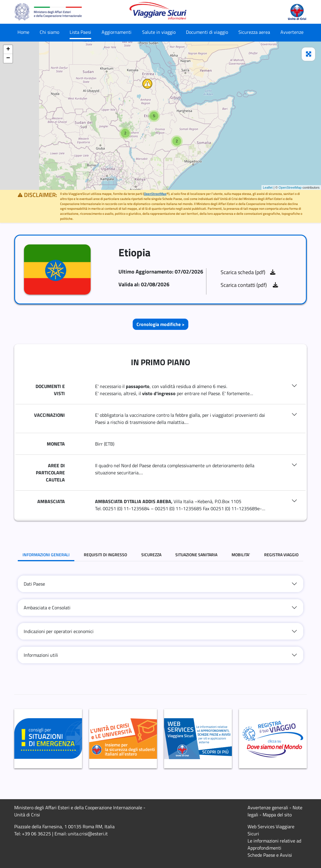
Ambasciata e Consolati (47, 608)
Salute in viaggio (159, 32)
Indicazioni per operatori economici (59, 631)
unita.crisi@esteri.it (88, 834)
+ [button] (8, 50)
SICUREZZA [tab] (151, 555)
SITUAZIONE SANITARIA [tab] (196, 555)
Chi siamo (49, 32)
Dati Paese (34, 584)
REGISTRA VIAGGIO (281, 555)
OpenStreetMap (290, 187)
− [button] (8, 58)
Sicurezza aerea (254, 32)
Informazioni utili (41, 655)
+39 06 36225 (36, 834)
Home (23, 32)
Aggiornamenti (117, 32)
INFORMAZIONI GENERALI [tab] (46, 555)
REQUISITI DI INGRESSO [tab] (105, 555)
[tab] (160, 584)
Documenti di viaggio (207, 32)
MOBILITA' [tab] (241, 555)
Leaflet (268, 187)
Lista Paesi (80, 32)
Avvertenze (292, 32)
